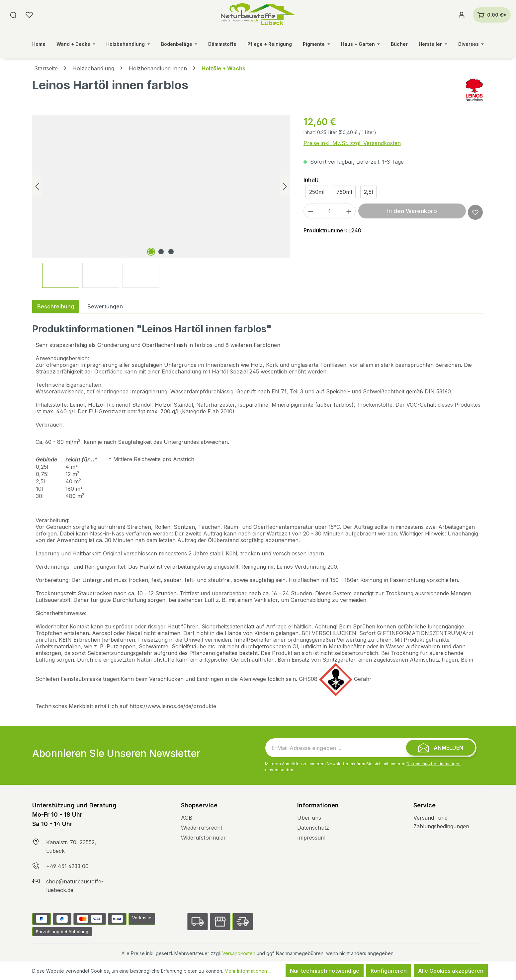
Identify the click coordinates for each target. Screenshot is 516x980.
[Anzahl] (330, 211)
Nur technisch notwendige (325, 971)
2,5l (368, 192)
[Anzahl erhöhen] (349, 211)
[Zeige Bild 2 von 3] (161, 252)
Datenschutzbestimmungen (433, 764)
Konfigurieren (389, 971)
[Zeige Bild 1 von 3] (151, 252)
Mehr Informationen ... (248, 971)
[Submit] (441, 748)
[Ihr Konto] (462, 15)
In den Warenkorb (412, 211)
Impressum (311, 838)
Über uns (309, 818)
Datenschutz (313, 828)
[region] (161, 201)
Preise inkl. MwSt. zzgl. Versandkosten (352, 143)
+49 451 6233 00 (67, 866)
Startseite (46, 68)
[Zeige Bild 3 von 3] (171, 252)
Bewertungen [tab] (105, 306)
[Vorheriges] (37, 186)
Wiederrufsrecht (202, 828)
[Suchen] (13, 15)
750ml (344, 192)
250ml (317, 192)
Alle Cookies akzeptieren (451, 971)
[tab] (56, 306)
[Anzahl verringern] (310, 211)
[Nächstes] (285, 186)
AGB (187, 818)
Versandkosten (239, 953)
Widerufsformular (203, 838)
